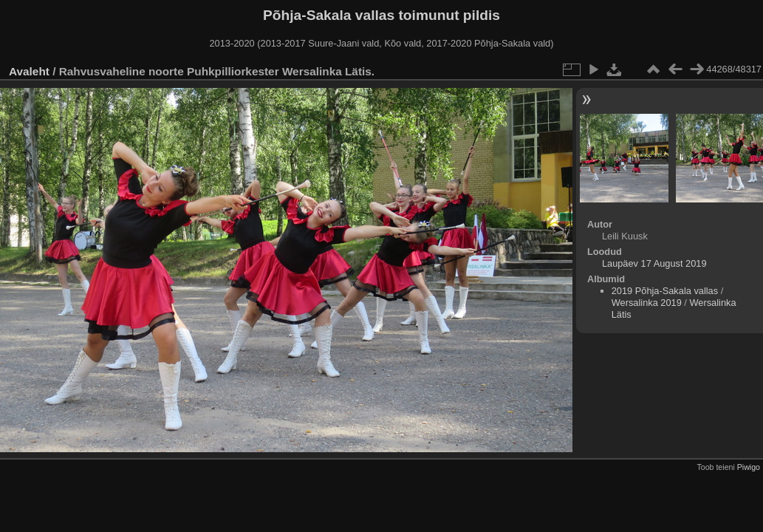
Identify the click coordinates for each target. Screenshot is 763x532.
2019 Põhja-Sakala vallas (665, 291)
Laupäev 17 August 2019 (654, 263)
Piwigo (749, 467)
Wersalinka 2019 (647, 303)
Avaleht (29, 71)
